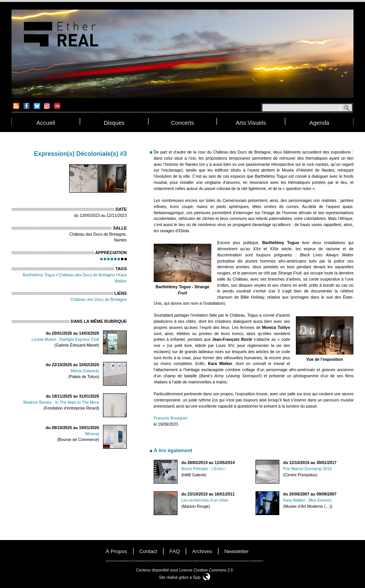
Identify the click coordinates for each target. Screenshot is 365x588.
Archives (202, 551)
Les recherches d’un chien (205, 500)
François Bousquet (171, 418)
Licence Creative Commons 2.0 (206, 570)
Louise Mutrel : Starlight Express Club (65, 339)
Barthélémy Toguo (39, 275)
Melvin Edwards (85, 371)
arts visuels (251, 123)
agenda (319, 123)
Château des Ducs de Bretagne (87, 275)
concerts (182, 123)
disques (114, 123)
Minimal (92, 434)
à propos (116, 551)
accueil (46, 123)
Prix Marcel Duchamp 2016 (308, 469)
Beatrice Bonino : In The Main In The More (61, 402)
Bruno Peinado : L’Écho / (204, 469)
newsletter (237, 551)
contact (148, 551)
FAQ (175, 551)
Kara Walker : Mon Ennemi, (308, 500)
